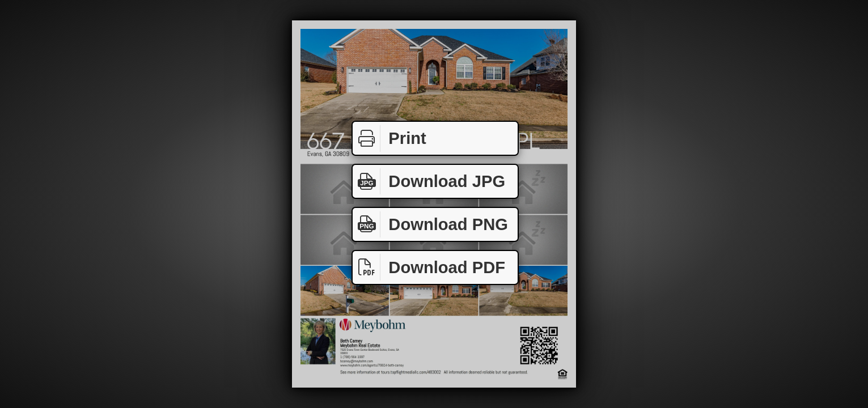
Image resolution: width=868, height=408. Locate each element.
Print (389, 139)
